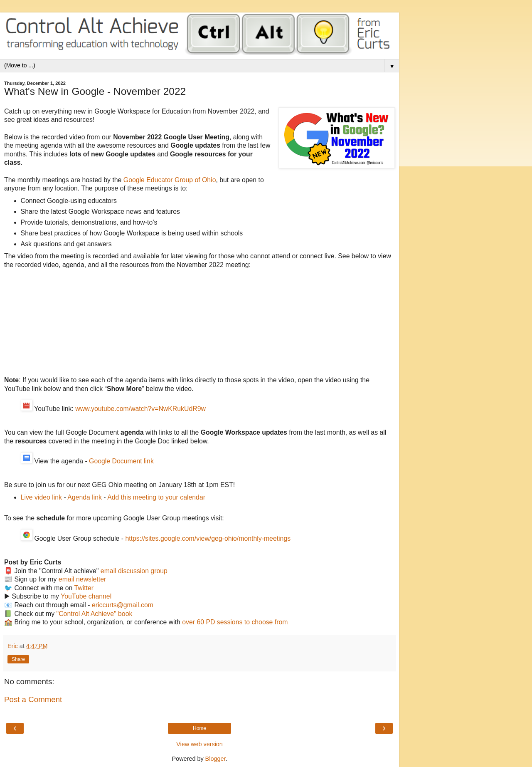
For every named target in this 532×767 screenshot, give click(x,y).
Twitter (84, 588)
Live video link (41, 497)
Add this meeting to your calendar (156, 497)
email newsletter (82, 579)
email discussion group (134, 571)
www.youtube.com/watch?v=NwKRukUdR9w (140, 409)
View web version (199, 744)
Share (18, 659)
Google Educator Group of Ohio (170, 180)
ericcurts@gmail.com (123, 605)
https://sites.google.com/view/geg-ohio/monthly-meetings (208, 538)
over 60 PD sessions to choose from (235, 622)
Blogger (216, 759)
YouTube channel (86, 596)
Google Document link (121, 461)
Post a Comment (33, 699)
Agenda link (85, 497)
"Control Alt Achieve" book (95, 614)
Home (199, 728)
